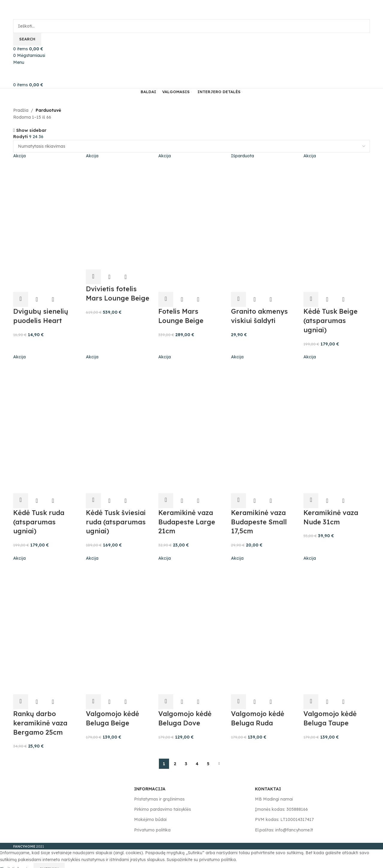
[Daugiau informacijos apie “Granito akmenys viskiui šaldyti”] (240, 295)
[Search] (191, 26)
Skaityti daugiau (17, 861)
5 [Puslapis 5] (208, 756)
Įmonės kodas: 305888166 (281, 802)
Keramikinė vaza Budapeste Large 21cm (188, 516)
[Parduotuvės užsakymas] (191, 146)
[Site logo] (39, 9)
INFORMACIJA (150, 781)
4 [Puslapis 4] (197, 756)
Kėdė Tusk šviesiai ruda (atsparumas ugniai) (116, 516)
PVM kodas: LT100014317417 (284, 812)
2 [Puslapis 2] (175, 756)
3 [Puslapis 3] (186, 756)
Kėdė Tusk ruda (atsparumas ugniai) (39, 516)
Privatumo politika (152, 822)
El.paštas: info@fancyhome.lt (284, 822)
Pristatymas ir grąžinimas (159, 792)
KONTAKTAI (268, 781)
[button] (21, 295)
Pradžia (21, 110)
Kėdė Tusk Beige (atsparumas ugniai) (333, 316)
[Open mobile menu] (19, 62)
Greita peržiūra (37, 295)
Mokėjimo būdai (150, 812)
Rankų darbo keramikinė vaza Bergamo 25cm (40, 715)
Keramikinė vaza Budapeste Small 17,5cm (260, 516)
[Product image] (45, 255)
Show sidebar (31, 130)
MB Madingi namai (274, 792)
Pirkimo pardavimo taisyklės (162, 802)
